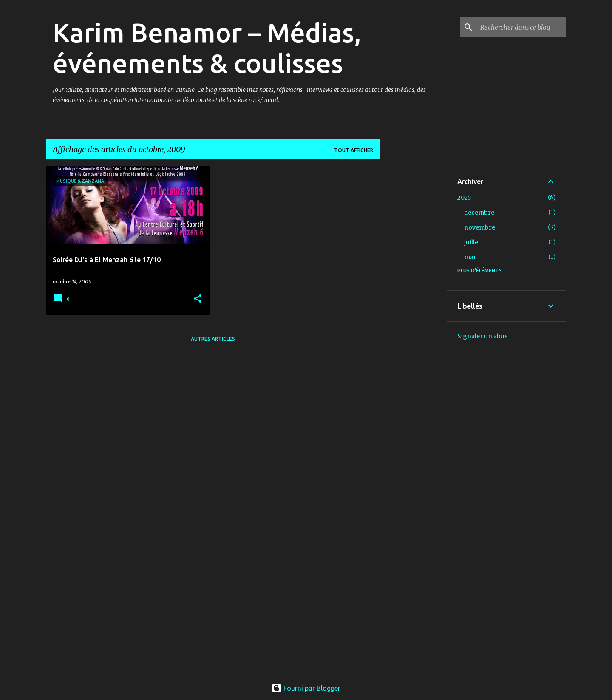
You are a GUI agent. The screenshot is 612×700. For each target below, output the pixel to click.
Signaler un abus (482, 336)
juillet (472, 242)
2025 (464, 198)
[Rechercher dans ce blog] (521, 27)
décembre (479, 213)
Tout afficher (354, 150)
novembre (480, 227)
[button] (198, 299)
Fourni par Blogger (306, 688)
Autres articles (213, 339)
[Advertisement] (414, 294)
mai (470, 257)
